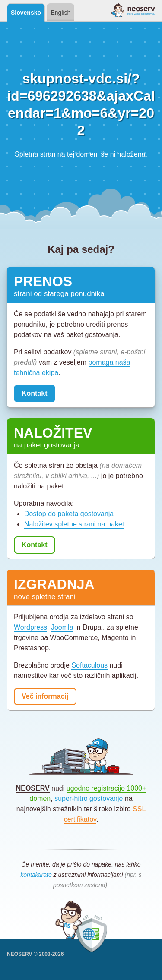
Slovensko (26, 13)
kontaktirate (36, 875)
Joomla (62, 627)
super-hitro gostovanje (89, 799)
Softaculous (89, 665)
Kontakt (35, 393)
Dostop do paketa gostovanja (69, 514)
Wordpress (30, 627)
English (60, 13)
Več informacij (45, 696)
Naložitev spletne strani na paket (74, 524)
